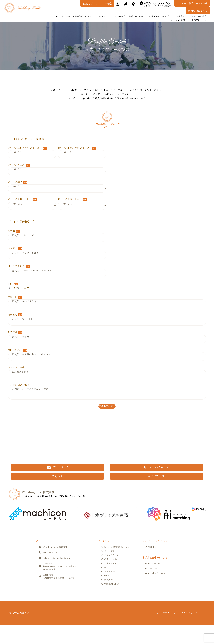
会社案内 (202, 12)
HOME (60, 12)
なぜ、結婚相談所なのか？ (79, 12)
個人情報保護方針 (22, 608)
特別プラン (168, 12)
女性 (24, 284)
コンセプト (100, 12)
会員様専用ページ (198, 15)
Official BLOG (179, 15)
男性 (13, 284)
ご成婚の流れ (153, 12)
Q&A (192, 12)
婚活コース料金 (136, 12)
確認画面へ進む (107, 402)
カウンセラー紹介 (117, 12)
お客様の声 (181, 12)
